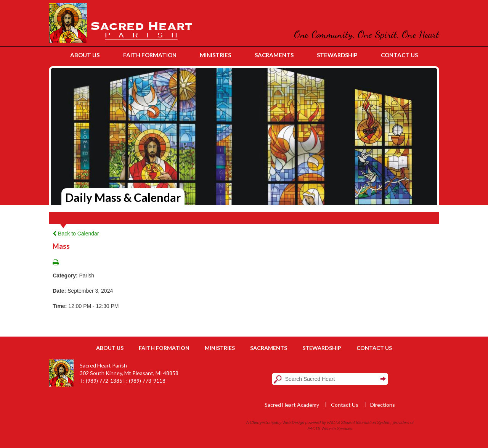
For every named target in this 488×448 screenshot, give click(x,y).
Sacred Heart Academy (292, 405)
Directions (383, 405)
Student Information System (366, 422)
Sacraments (269, 348)
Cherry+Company (266, 422)
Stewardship (322, 348)
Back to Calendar (76, 234)
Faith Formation (164, 348)
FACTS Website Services (330, 429)
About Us (110, 348)
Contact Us (374, 348)
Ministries (220, 348)
